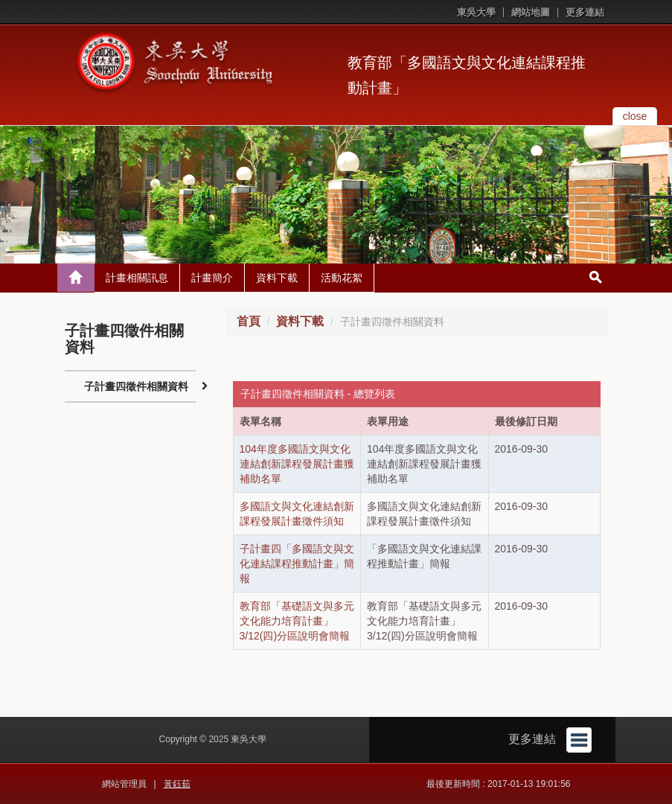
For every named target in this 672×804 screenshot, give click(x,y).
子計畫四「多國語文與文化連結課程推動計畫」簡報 (297, 564)
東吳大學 (476, 12)
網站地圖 (531, 12)
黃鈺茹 (177, 784)
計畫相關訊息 (137, 278)
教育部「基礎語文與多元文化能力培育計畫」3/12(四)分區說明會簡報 (297, 621)
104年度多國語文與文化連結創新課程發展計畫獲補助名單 (297, 464)
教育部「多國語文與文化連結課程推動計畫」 (467, 75)
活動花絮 (342, 278)
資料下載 (277, 278)
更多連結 (585, 12)
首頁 (249, 321)
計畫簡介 (212, 278)
